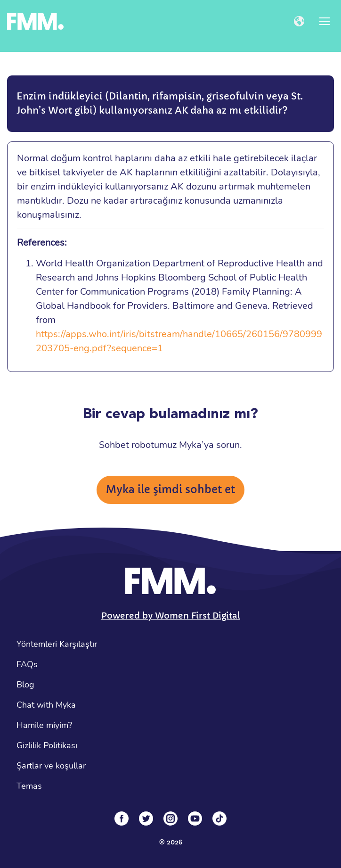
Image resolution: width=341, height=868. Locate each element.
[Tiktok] (219, 818)
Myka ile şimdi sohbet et (170, 490)
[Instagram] (170, 818)
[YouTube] (195, 818)
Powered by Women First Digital (171, 616)
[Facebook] (122, 818)
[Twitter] (146, 818)
